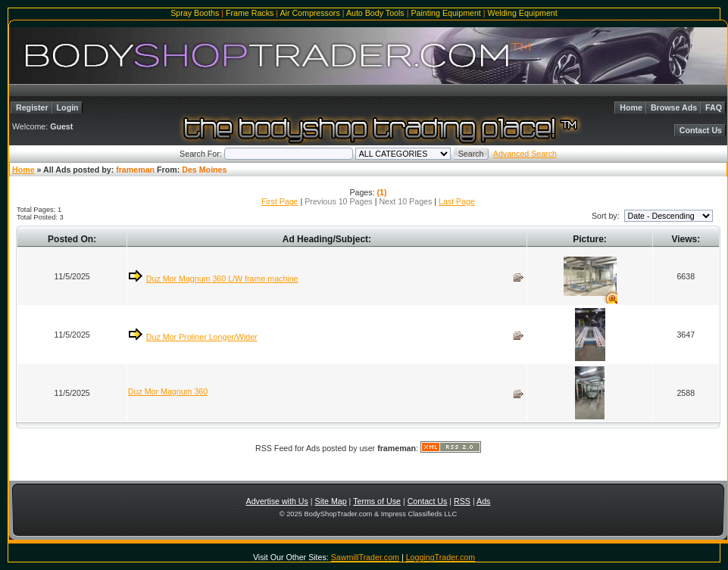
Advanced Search (525, 154)
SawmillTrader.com (365, 557)
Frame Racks (250, 13)
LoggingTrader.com (441, 557)
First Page (280, 201)
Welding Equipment (523, 13)
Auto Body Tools (375, 13)
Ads (483, 501)
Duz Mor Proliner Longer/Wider (202, 337)
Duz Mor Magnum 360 (168, 391)
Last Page (457, 201)
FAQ (714, 107)
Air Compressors (309, 13)
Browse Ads (674, 107)
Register (32, 107)
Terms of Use (377, 501)
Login (68, 107)
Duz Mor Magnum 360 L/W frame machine (222, 279)
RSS (462, 501)
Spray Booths (195, 13)
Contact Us (701, 130)
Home (631, 107)
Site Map (331, 501)
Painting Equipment (445, 13)
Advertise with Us (277, 501)
